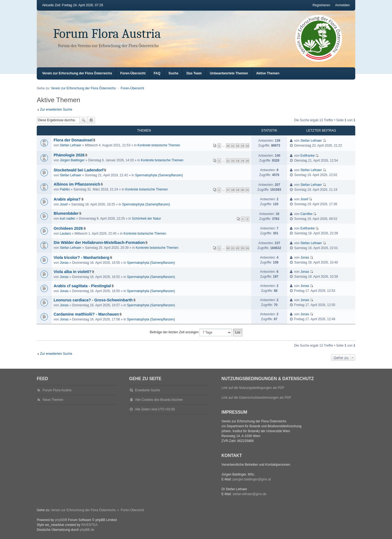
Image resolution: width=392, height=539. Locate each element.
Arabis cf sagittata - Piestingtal (82, 286)
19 (238, 190)
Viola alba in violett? (73, 272)
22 (238, 248)
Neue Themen (53, 400)
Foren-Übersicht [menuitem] (133, 73)
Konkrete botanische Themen (159, 145)
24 (247, 248)
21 (247, 190)
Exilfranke (307, 156)
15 (247, 161)
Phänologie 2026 (69, 155)
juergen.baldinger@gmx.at (252, 479)
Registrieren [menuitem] (321, 5)
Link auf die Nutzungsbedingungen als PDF (253, 388)
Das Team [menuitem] (194, 73)
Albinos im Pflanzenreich (77, 184)
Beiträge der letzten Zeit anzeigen (191, 332)
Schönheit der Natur (147, 219)
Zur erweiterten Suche (56, 110)
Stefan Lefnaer (71, 145)
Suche (84, 120)
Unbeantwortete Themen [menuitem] (229, 73)
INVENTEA (89, 525)
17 (228, 190)
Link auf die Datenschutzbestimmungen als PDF (256, 398)
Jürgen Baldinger (72, 160)
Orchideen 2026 (68, 228)
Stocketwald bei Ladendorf (79, 170)
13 (242, 146)
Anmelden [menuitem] (342, 5)
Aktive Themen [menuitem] (268, 73)
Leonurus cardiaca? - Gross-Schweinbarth (93, 300)
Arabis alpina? (67, 199)
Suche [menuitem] (173, 73)
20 (242, 190)
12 (238, 146)
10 (228, 146)
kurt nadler (68, 219)
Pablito (65, 189)
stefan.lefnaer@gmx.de (249, 494)
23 (242, 248)
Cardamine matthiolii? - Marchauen (86, 314)
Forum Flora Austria (107, 34)
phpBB (60, 520)
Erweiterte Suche (91, 120)
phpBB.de (87, 530)
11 (233, 146)
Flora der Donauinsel (73, 140)
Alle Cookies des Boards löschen (159, 400)
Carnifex (306, 214)
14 (247, 146)
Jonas (64, 263)
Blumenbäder (66, 213)
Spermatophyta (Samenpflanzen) (159, 175)
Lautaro (65, 234)
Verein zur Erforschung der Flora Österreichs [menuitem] (77, 73)
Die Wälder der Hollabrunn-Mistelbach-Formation (99, 243)
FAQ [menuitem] (157, 73)
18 (233, 190)
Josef (64, 204)
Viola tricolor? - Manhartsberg (81, 258)
